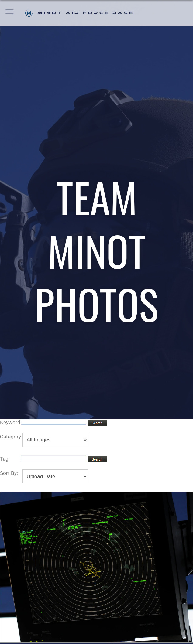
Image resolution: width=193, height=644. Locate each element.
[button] (10, 13)
